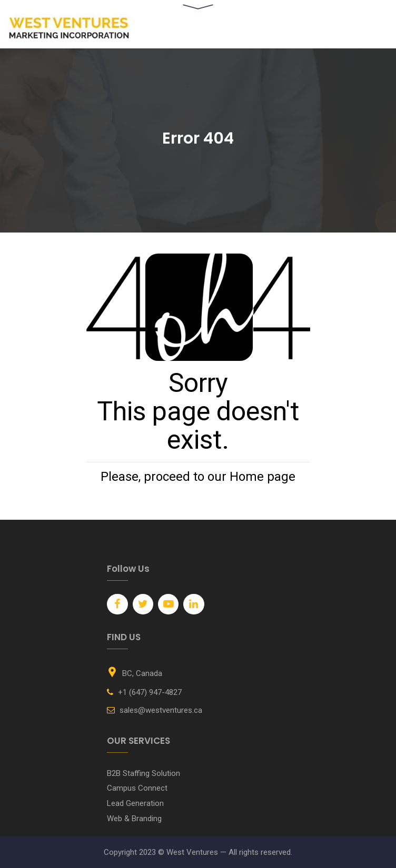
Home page (263, 477)
